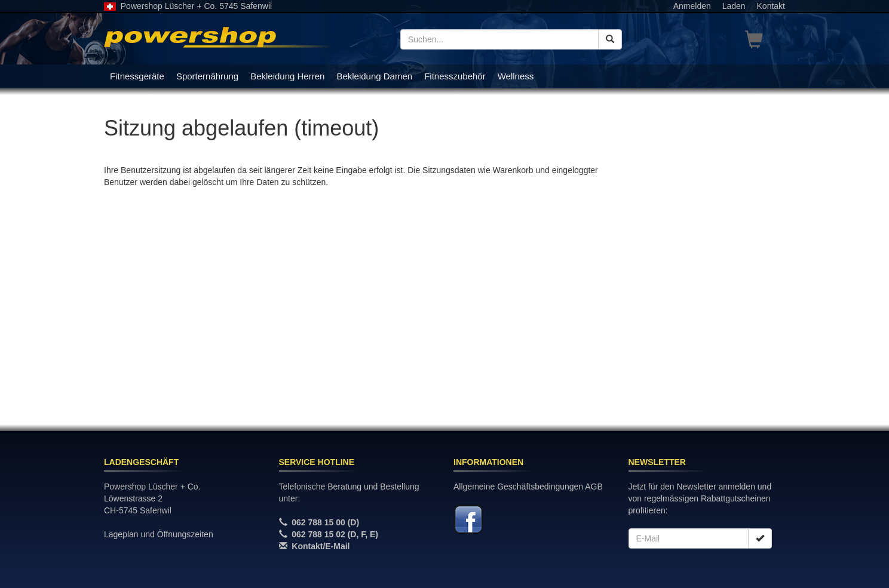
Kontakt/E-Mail (321, 546)
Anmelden (692, 6)
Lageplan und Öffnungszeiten (159, 534)
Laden (734, 6)
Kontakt (771, 6)
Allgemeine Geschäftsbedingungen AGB (528, 487)
